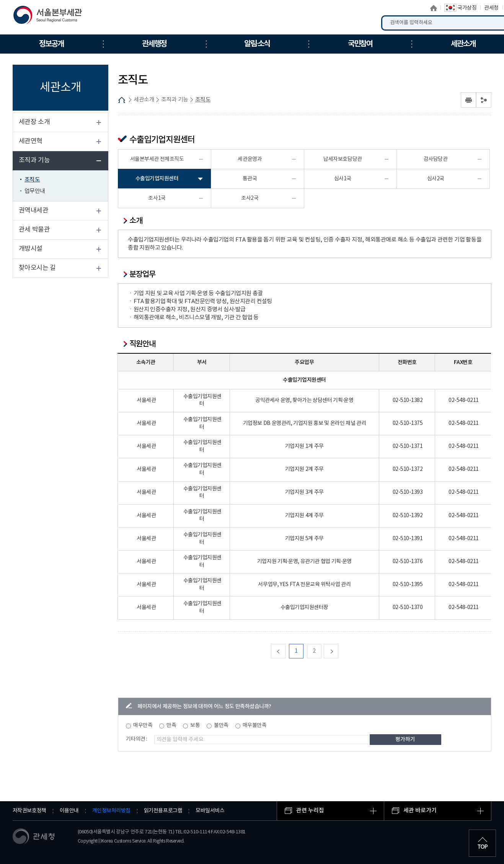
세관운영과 (250, 159)
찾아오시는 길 (37, 268)
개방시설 (31, 249)
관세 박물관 (34, 230)
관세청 (491, 8)
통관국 (250, 179)
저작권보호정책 (29, 811)
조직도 (32, 180)
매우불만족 (255, 725)
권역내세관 (34, 211)
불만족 (221, 725)
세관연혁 (31, 141)
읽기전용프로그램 (163, 811)
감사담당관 (436, 159)
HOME (122, 100)
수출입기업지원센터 (157, 179)
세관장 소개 (34, 122)
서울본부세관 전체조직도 (157, 159)
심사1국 (343, 179)
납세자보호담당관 (343, 159)
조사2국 (250, 198)
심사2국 (436, 179)
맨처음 (285, 651)
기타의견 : (137, 739)
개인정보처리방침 (111, 811)
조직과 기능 (34, 160)
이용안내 (69, 811)
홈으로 (434, 8)
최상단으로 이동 (483, 843)
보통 (195, 725)
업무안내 (35, 191)
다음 (338, 651)
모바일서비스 (210, 811)
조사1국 (157, 198)
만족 (171, 725)
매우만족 (143, 725)
